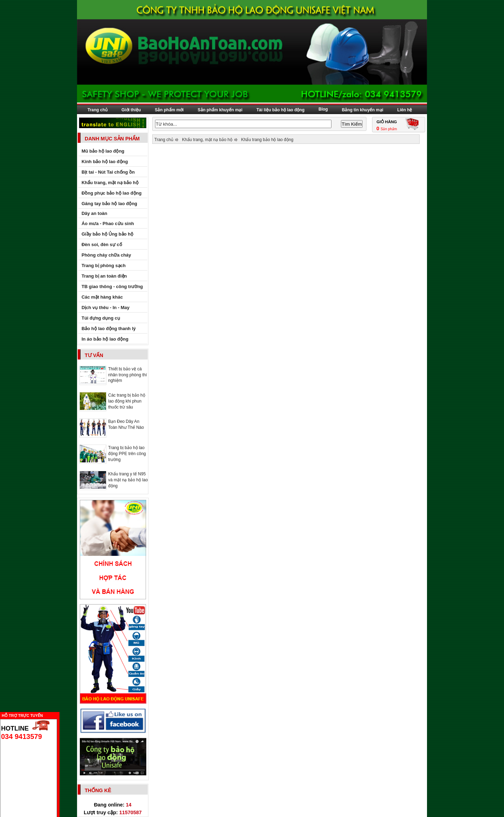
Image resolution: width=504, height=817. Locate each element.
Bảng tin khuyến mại (363, 110)
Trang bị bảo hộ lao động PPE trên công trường (127, 454)
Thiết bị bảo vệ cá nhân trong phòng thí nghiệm (128, 375)
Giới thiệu (131, 110)
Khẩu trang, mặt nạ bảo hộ (207, 140)
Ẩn (61, 715)
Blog (323, 109)
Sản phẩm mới (169, 110)
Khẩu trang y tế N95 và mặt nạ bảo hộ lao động (128, 480)
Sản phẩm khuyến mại (220, 110)
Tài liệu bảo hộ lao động (281, 110)
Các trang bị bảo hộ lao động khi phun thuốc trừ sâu (127, 401)
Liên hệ (405, 110)
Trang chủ (97, 110)
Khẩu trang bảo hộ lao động (267, 140)
